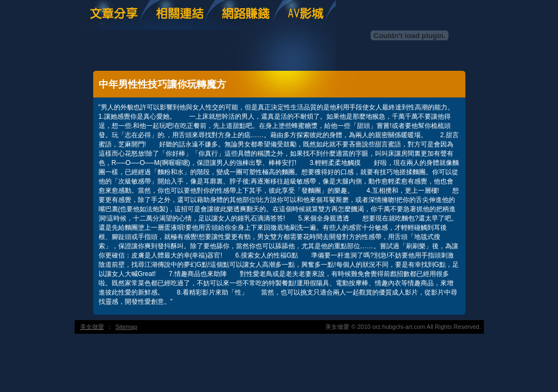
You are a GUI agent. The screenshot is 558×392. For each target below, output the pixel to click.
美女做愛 (92, 327)
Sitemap (126, 327)
